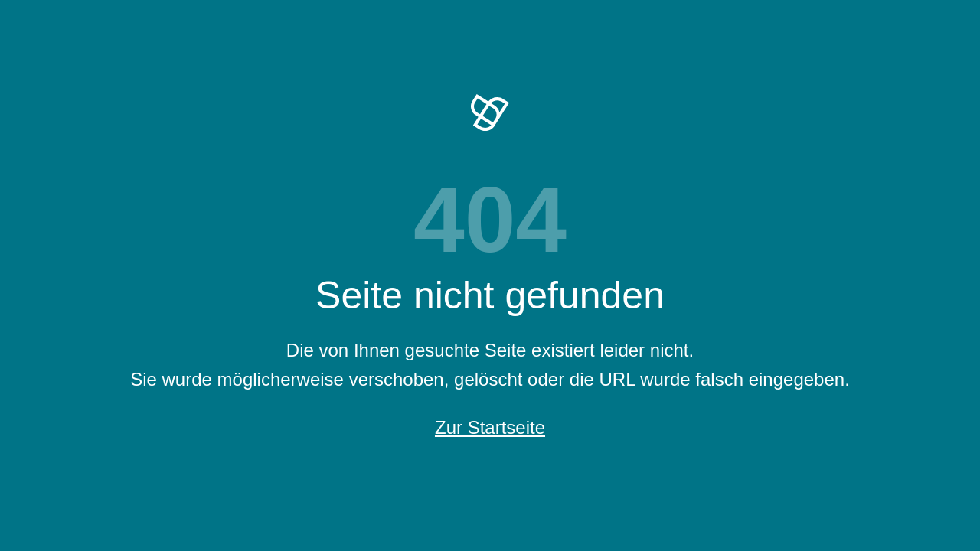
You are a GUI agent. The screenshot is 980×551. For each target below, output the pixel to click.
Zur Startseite (490, 427)
